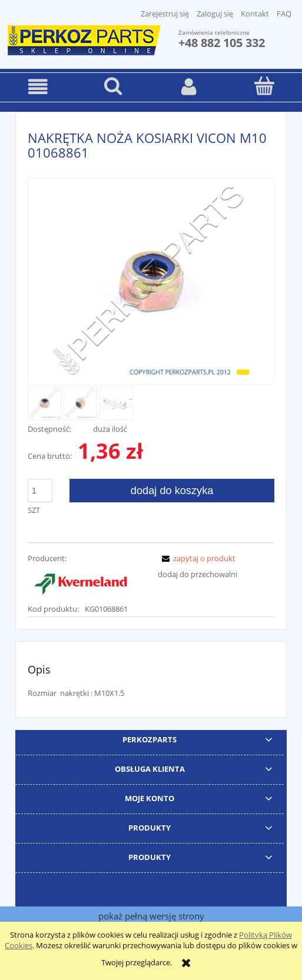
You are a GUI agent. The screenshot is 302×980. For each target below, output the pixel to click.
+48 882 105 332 (222, 43)
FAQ (284, 14)
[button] (38, 87)
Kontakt (255, 14)
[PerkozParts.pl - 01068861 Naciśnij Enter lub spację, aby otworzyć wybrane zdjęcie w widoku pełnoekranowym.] (151, 282)
